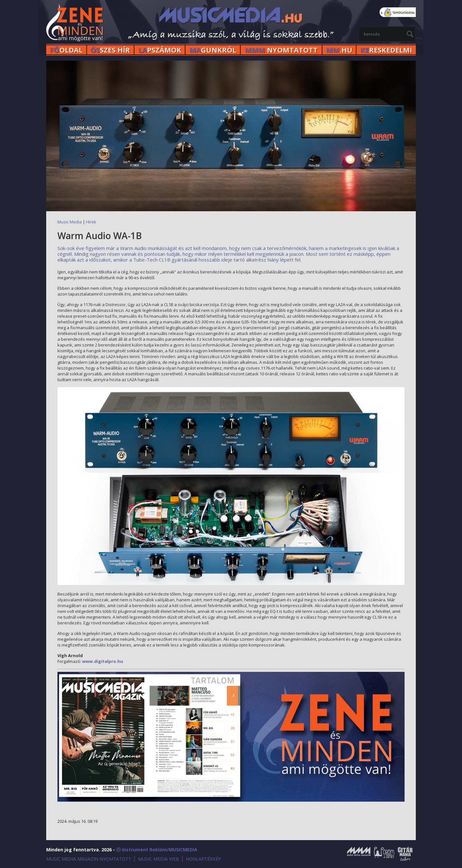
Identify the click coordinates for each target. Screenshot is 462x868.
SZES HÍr (110, 50)
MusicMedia (75, 24)
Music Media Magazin (359, 854)
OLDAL (66, 50)
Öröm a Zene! (384, 854)
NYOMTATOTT (281, 50)
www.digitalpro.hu (103, 661)
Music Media (70, 222)
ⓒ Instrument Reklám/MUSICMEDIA (157, 850)
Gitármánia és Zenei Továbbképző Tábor (405, 854)
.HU (339, 50)
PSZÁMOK (160, 50)
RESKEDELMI (386, 50)
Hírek (91, 222)
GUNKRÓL (213, 50)
